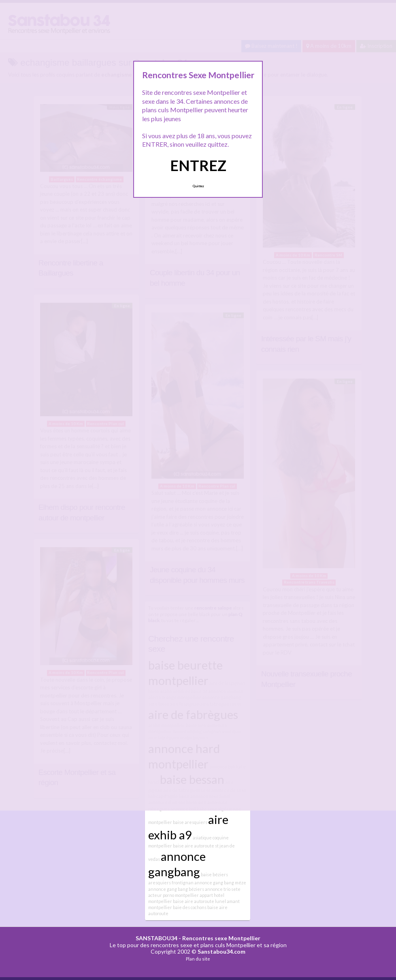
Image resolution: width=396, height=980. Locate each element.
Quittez (198, 186)
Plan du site (198, 959)
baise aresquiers (190, 822)
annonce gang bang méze (220, 883)
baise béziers (214, 874)
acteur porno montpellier (174, 895)
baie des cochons (190, 907)
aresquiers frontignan (171, 883)
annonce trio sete (223, 889)
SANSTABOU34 (156, 938)
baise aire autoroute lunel (199, 901)
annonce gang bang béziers (176, 889)
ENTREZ (198, 165)
